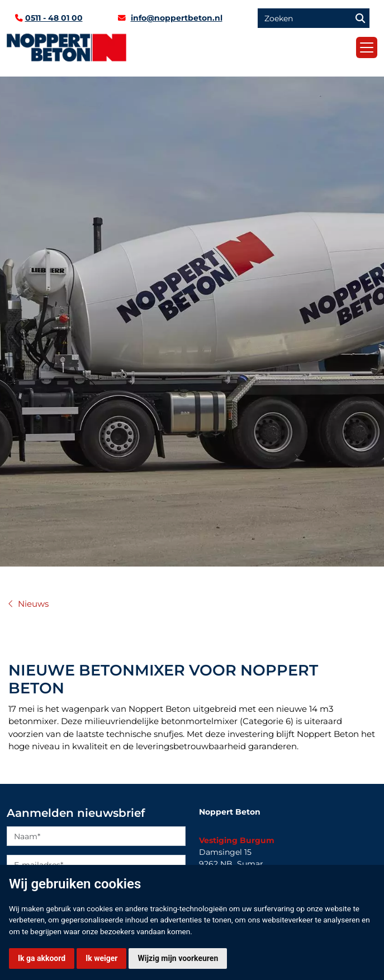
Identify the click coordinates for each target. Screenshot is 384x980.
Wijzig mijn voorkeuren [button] (178, 958)
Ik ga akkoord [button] (42, 958)
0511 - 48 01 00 (54, 18)
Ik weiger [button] (101, 958)
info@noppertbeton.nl (177, 18)
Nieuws (33, 604)
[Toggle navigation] (367, 47)
